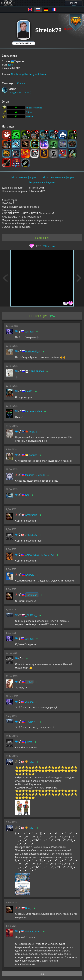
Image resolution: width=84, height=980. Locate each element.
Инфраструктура (34, 108)
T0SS (31, 762)
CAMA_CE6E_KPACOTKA (39, 555)
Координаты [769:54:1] (20, 92)
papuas (33, 455)
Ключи (21, 83)
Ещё (42, 974)
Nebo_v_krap (33, 931)
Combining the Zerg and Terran (29, 74)
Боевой (29, 117)
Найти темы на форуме (23, 177)
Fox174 (33, 431)
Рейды (29, 112)
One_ (28, 908)
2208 (10, 64)
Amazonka (31, 515)
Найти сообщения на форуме (57, 177)
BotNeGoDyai (33, 351)
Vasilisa (29, 331)
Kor (27, 495)
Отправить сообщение (42, 182)
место (49, 246)
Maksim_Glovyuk (35, 475)
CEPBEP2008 (36, 371)
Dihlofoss (32, 595)
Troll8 (29, 682)
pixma (29, 742)
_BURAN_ (31, 615)
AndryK (29, 575)
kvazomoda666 (33, 411)
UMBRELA (31, 535)
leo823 (29, 391)
